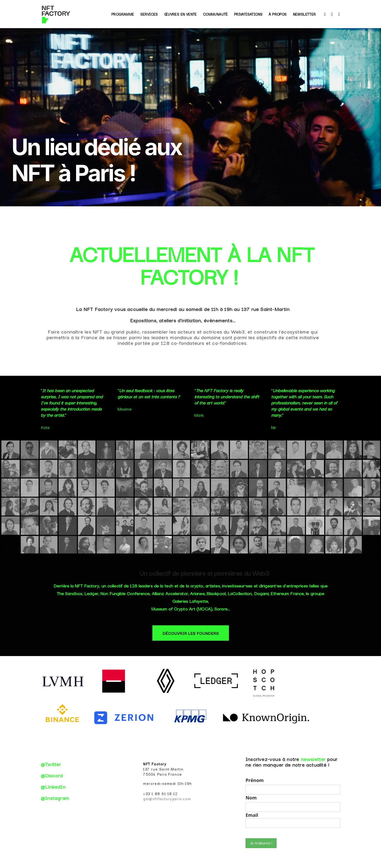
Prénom (255, 780)
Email (293, 820)
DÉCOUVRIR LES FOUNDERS (191, 633)
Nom (251, 798)
